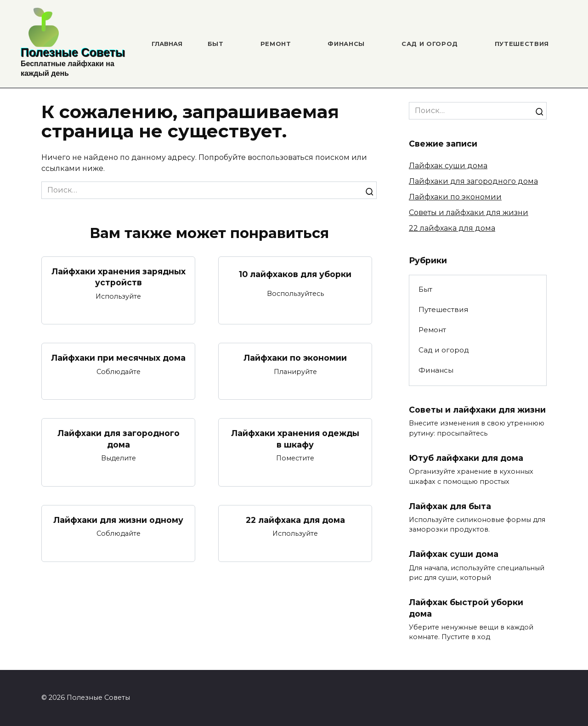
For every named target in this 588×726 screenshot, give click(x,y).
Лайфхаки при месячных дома (118, 358)
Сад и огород (430, 44)
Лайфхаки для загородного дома (119, 439)
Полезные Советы (73, 52)
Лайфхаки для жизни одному (118, 520)
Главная (167, 44)
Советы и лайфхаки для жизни (469, 213)
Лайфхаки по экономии (295, 358)
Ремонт (276, 44)
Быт (216, 44)
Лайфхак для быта (450, 506)
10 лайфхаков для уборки (295, 274)
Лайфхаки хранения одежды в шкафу (295, 439)
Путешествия (522, 44)
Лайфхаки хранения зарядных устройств (119, 277)
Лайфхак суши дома (448, 166)
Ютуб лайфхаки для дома (466, 458)
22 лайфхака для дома (295, 520)
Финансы (346, 44)
